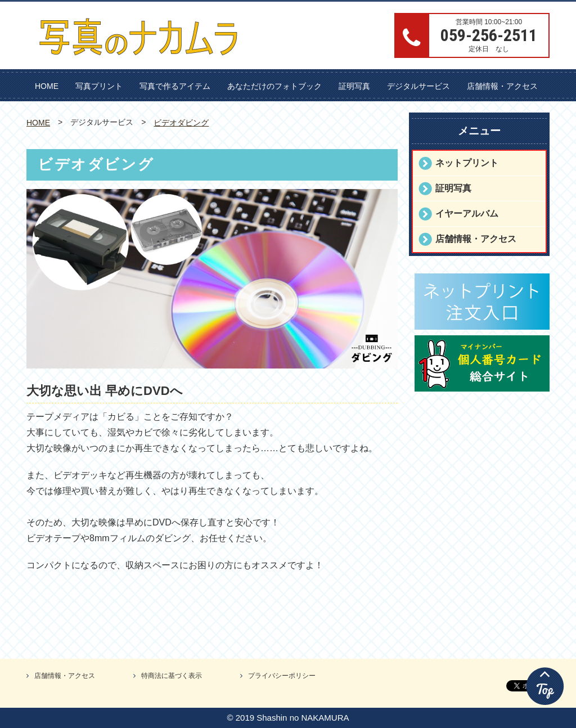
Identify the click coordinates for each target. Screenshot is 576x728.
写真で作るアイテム (175, 86)
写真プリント (99, 86)
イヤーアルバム (467, 214)
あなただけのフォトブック (274, 86)
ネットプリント (467, 163)
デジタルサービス (418, 86)
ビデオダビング (181, 123)
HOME (47, 86)
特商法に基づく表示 (172, 676)
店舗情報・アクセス (502, 86)
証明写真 (354, 86)
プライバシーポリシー (282, 676)
